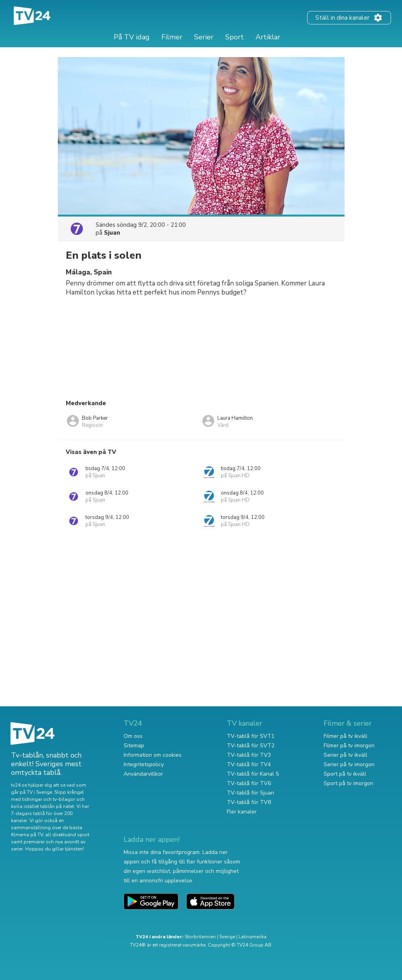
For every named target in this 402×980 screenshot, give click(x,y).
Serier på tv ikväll (345, 755)
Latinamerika (253, 937)
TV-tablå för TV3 (249, 755)
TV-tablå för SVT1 (251, 736)
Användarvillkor (143, 774)
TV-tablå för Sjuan (250, 793)
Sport (234, 37)
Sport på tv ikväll (345, 774)
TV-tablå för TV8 (249, 802)
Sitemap (134, 746)
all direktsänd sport (67, 835)
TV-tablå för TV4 (249, 764)
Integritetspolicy (144, 764)
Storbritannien (200, 937)
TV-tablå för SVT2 (251, 746)
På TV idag (132, 37)
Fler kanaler (242, 812)
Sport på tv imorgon (348, 783)
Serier (204, 37)
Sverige (227, 937)
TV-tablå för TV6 (249, 783)
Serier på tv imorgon (349, 764)
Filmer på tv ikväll (345, 736)
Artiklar (268, 37)
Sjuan (112, 233)
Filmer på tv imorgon (349, 746)
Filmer (172, 37)
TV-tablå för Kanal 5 (253, 774)
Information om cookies (153, 755)
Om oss (133, 736)
